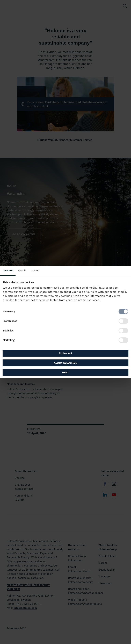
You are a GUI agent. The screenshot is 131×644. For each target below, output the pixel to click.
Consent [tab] (8, 270)
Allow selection (66, 363)
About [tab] (35, 270)
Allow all (66, 353)
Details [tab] (22, 270)
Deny (65, 372)
